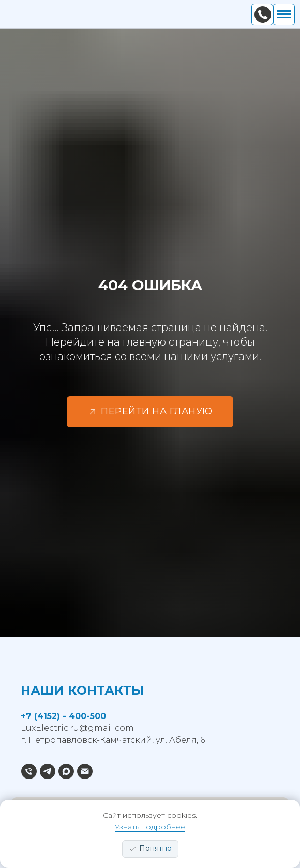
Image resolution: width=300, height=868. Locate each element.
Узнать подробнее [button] (150, 827)
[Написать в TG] (48, 771)
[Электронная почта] (85, 771)
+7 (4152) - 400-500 (63, 716)
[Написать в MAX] (66, 771)
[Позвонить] (29, 771)
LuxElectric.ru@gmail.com (77, 728)
